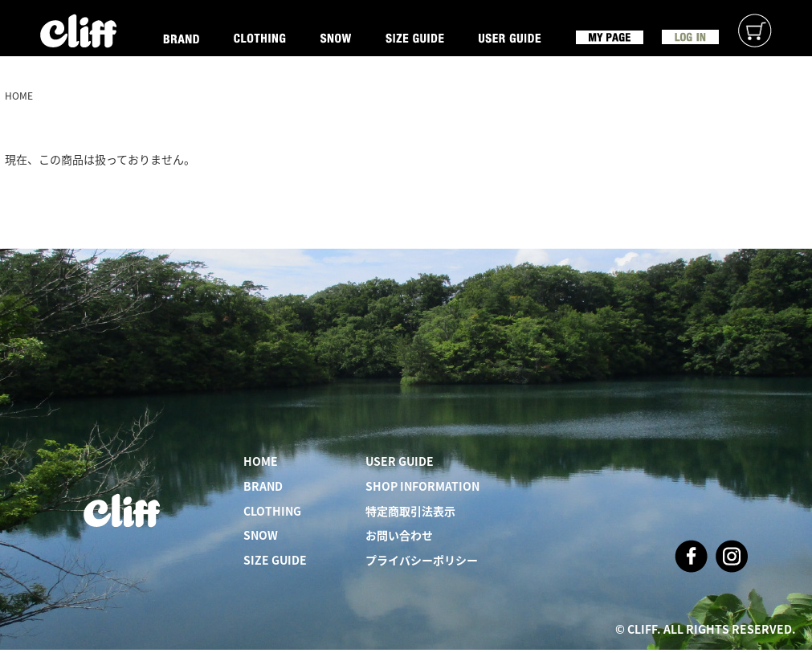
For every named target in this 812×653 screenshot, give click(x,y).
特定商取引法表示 (410, 511)
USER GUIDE (400, 461)
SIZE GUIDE (275, 560)
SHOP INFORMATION (422, 486)
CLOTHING (272, 511)
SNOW (261, 535)
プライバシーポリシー (422, 560)
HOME (19, 96)
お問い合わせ (399, 535)
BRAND (263, 486)
